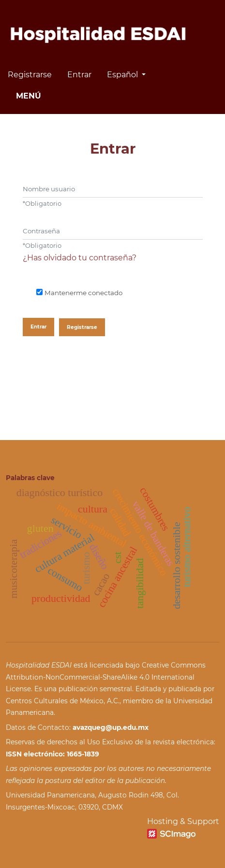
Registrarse (30, 75)
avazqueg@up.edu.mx (111, 727)
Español (130, 73)
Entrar (79, 75)
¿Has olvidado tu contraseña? (80, 258)
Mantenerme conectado (83, 293)
